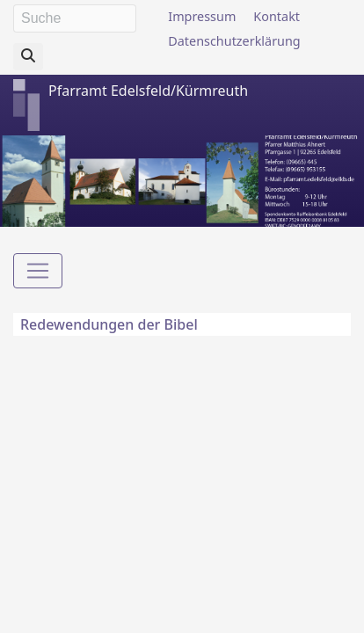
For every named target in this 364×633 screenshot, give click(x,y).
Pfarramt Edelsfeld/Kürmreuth (148, 91)
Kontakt (277, 16)
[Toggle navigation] (38, 271)
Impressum (202, 16)
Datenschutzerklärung (234, 41)
